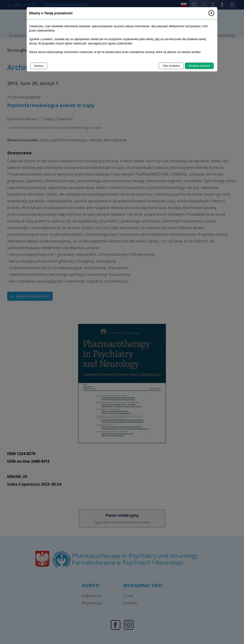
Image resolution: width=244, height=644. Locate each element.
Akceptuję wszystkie (199, 66)
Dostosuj (39, 66)
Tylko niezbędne (171, 66)
